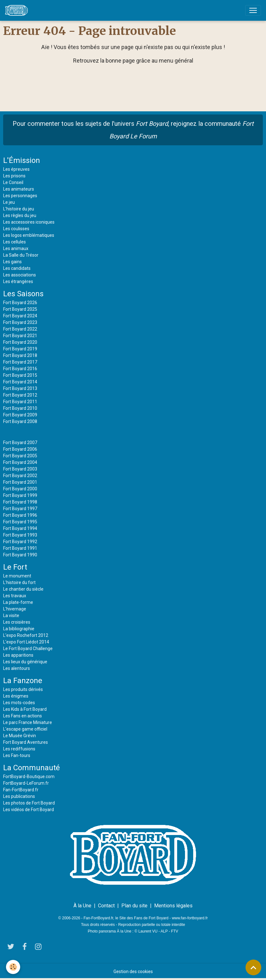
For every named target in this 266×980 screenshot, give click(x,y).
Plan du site (134, 906)
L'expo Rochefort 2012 (26, 635)
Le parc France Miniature (28, 722)
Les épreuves (16, 169)
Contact (106, 906)
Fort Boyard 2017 (20, 362)
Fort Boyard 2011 (20, 402)
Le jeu (9, 202)
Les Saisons (23, 294)
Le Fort (15, 567)
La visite (11, 615)
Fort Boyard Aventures (26, 742)
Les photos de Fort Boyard (29, 803)
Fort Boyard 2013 (20, 388)
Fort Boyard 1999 (20, 495)
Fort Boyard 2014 (20, 382)
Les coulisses (16, 229)
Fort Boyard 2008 (20, 421)
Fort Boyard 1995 (20, 522)
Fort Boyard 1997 (20, 509)
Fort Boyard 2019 (20, 349)
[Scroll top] (253, 967)
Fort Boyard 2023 (20, 322)
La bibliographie (19, 629)
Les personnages (20, 196)
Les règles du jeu (20, 215)
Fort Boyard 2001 (20, 482)
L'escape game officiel (25, 729)
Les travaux (15, 596)
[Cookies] (13, 967)
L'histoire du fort (19, 582)
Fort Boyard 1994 (20, 528)
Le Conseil (13, 182)
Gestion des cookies (133, 972)
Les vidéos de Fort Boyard (29, 810)
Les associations (20, 275)
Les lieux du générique (25, 662)
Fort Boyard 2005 (20, 456)
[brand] (18, 10)
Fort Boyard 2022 (20, 329)
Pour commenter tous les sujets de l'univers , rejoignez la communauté (133, 130)
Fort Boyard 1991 (20, 548)
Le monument (17, 576)
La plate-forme (18, 602)
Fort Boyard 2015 (20, 375)
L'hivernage (15, 609)
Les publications (19, 796)
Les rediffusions (19, 749)
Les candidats (17, 268)
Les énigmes (16, 696)
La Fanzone (23, 681)
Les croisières (17, 622)
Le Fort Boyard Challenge (28, 649)
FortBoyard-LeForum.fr (26, 783)
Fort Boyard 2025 (20, 309)
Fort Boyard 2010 (20, 408)
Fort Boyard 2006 (20, 449)
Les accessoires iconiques (29, 222)
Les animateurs (19, 189)
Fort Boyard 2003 (20, 469)
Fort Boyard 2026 (20, 303)
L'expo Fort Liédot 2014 (26, 642)
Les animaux (16, 248)
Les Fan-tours (17, 755)
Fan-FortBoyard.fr (21, 790)
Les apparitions (18, 655)
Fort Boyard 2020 (20, 342)
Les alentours (17, 668)
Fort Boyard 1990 (20, 555)
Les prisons (14, 176)
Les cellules (14, 242)
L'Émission (22, 160)
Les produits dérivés (23, 689)
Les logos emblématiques (29, 235)
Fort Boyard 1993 (20, 535)
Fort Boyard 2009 (20, 415)
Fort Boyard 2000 (20, 489)
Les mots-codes (19, 703)
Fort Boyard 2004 (20, 462)
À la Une (82, 906)
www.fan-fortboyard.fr (190, 918)
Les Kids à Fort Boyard (25, 709)
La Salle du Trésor (21, 255)
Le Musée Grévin (20, 736)
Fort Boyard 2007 (20, 443)
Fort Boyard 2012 (20, 395)
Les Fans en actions (23, 716)
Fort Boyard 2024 (20, 316)
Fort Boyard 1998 (20, 502)
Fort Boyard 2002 (20, 476)
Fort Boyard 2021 (20, 336)
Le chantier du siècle (23, 589)
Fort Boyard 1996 (20, 515)
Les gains (12, 262)
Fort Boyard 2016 (20, 369)
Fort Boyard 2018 (20, 355)
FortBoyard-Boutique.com (29, 777)
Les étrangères (18, 281)
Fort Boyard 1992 (20, 542)
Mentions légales (173, 906)
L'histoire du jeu (19, 209)
